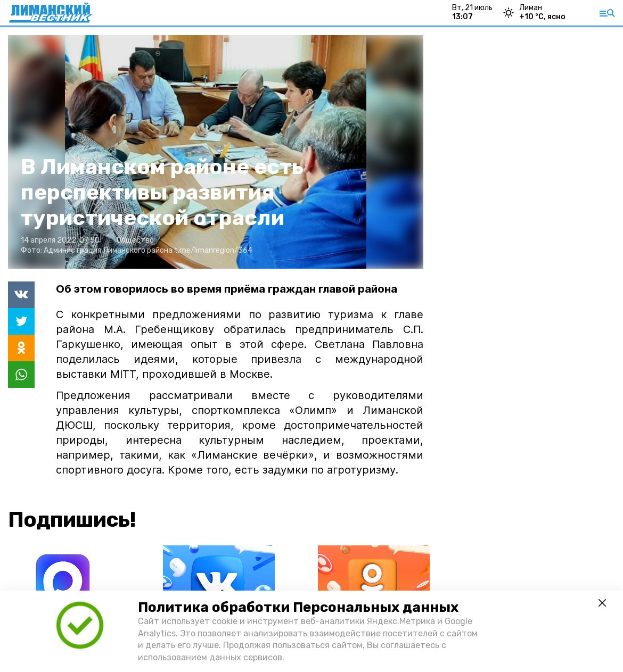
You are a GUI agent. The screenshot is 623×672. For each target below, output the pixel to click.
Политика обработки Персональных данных (298, 607)
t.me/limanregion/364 (213, 250)
